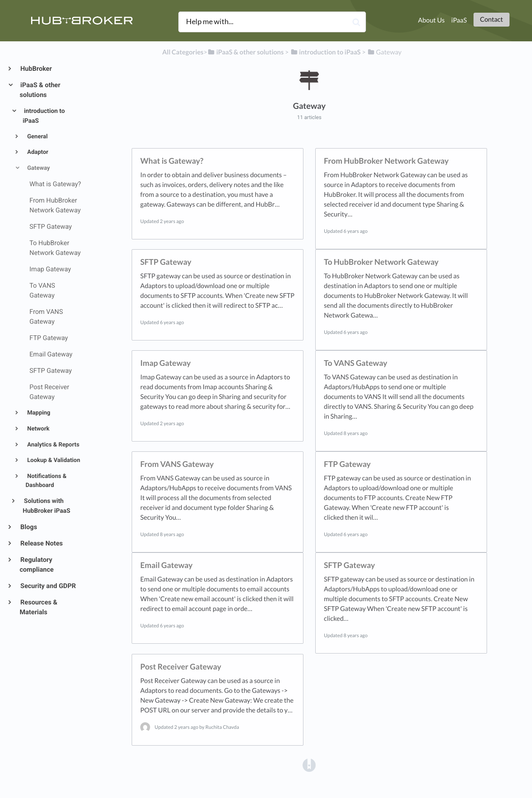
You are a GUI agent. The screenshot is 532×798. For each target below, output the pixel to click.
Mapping (38, 413)
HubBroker (36, 69)
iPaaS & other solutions (40, 90)
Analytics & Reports (53, 445)
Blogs (28, 527)
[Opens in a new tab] (309, 765)
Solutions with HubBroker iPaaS (47, 506)
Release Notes (41, 543)
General (37, 136)
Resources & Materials (38, 607)
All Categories (183, 52)
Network (38, 429)
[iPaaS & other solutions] (246, 52)
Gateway (38, 168)
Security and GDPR (48, 586)
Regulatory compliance (37, 565)
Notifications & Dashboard (46, 481)
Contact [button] (492, 19)
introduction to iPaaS (44, 116)
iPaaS (459, 20)
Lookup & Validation (53, 460)
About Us (431, 20)
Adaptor (37, 152)
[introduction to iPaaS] (325, 52)
